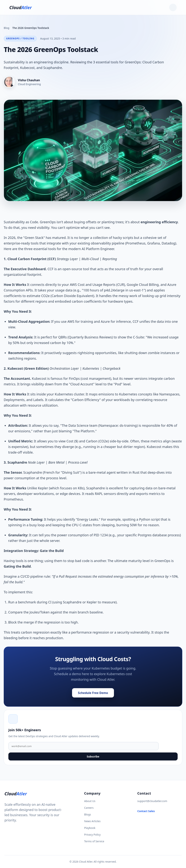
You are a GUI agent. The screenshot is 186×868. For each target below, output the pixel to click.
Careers (89, 808)
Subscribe (93, 756)
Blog (7, 28)
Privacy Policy (92, 835)
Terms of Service (94, 841)
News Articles (92, 821)
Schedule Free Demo (93, 693)
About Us (90, 801)
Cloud (20, 7)
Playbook (90, 828)
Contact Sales (146, 811)
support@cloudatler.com (152, 801)
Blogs (88, 814)
